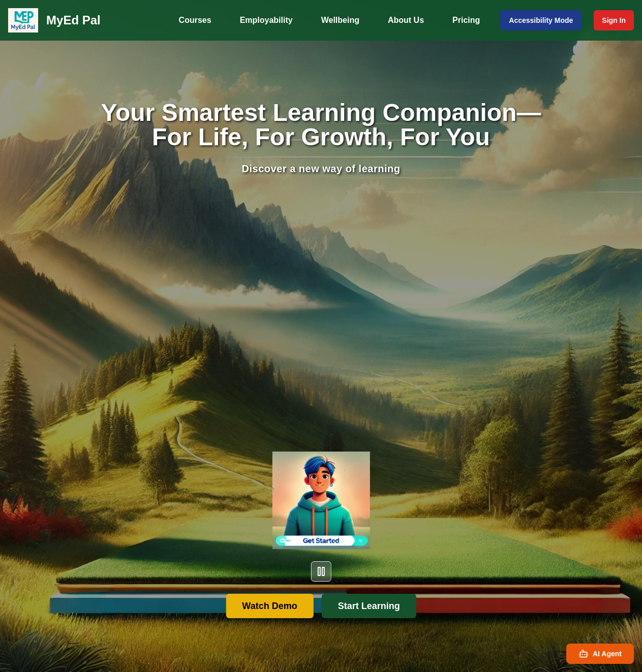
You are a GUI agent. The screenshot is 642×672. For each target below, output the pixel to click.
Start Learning (369, 606)
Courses (195, 20)
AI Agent (600, 654)
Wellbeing (340, 20)
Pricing (466, 20)
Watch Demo (269, 606)
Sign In (614, 20)
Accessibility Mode (541, 20)
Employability (266, 20)
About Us (406, 20)
